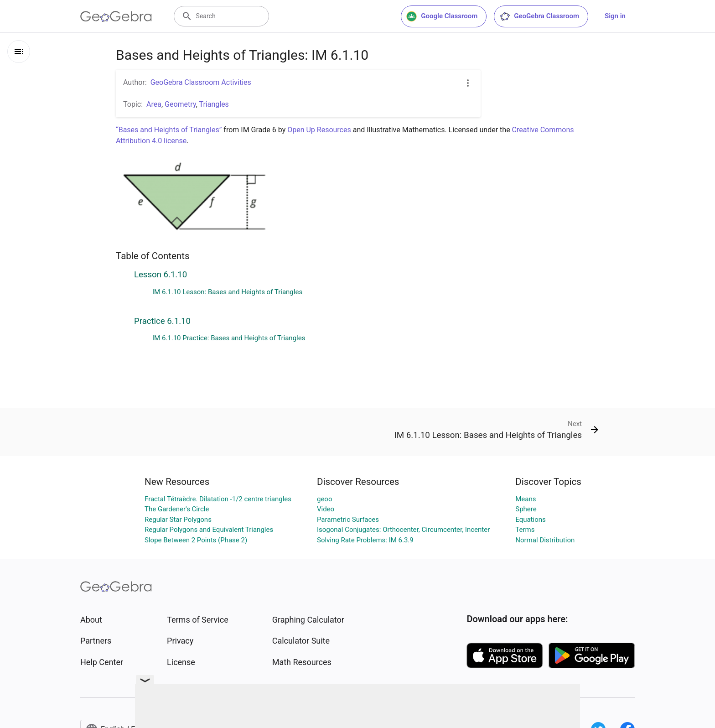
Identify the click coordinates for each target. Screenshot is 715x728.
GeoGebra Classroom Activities (201, 82)
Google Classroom (442, 16)
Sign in (615, 16)
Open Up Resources (319, 130)
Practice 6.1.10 (162, 321)
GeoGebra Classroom (539, 16)
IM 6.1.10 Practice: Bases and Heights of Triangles (229, 338)
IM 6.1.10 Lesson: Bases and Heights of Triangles (227, 292)
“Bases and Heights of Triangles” (169, 130)
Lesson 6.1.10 (161, 275)
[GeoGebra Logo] (116, 16)
